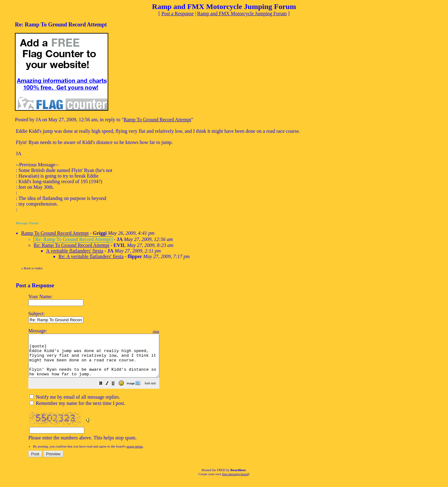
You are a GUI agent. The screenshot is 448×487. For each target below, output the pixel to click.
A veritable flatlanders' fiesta (75, 251)
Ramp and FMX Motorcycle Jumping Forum (242, 14)
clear (172, 331)
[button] (116, 392)
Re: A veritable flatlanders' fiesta (91, 256)
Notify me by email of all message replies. (75, 405)
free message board (235, 482)
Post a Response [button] (178, 14)
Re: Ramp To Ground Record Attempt (71, 245)
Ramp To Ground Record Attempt (157, 120)
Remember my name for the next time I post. (77, 412)
